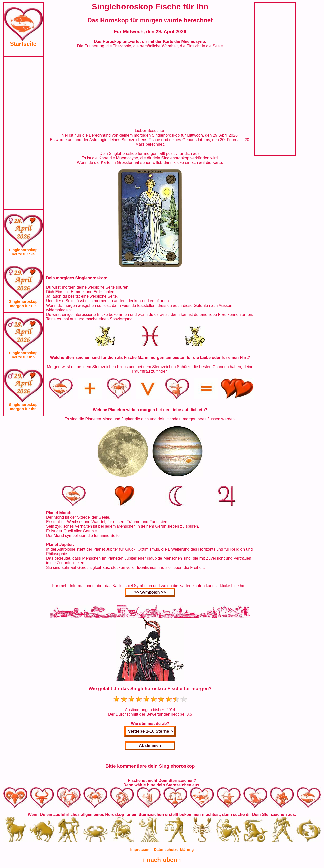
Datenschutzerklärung (174, 849)
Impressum (140, 849)
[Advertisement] (23, 133)
